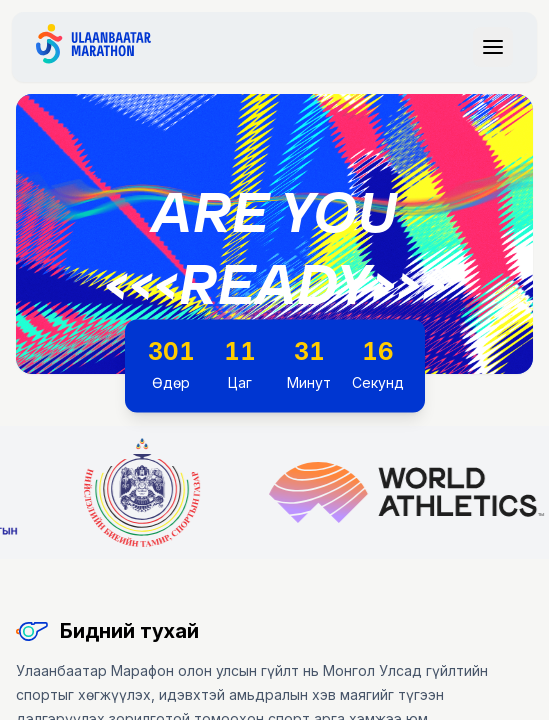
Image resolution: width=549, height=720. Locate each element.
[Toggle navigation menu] (493, 47)
